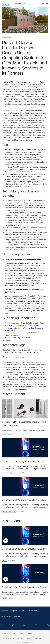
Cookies (29, 638)
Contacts (5, 634)
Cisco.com (5, 611)
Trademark (38, 638)
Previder (8, 340)
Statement (20, 638)
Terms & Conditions (8, 638)
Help (22, 634)
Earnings (17, 617)
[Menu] (47, 4)
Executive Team (32, 611)
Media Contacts (6, 617)
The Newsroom (20, 4)
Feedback (14, 634)
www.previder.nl (20, 389)
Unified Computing (25, 92)
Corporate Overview (18, 611)
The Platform (26, 338)
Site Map (29, 634)
